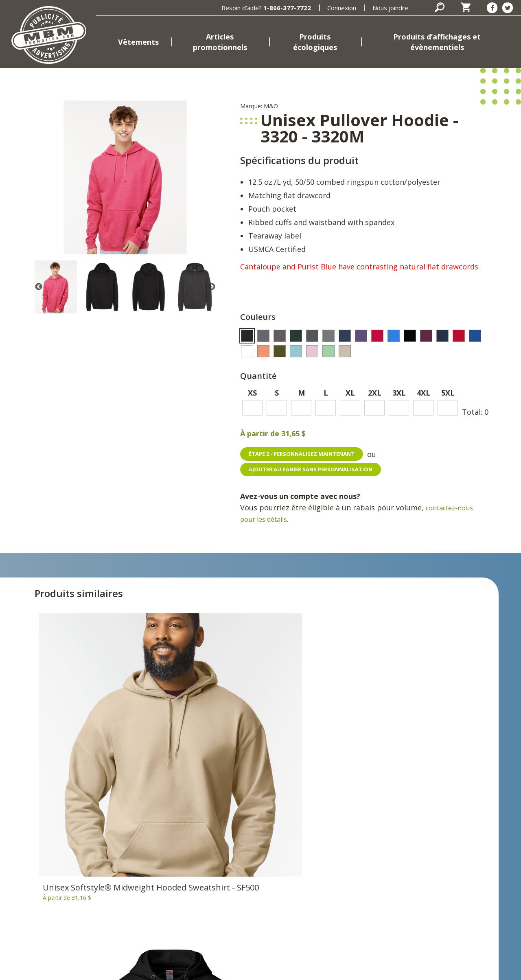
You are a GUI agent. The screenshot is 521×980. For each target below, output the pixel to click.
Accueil (175, 820)
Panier (325, 832)
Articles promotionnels (220, 42)
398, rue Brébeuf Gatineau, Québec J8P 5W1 (35, 901)
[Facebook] (492, 8)
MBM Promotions (192, 889)
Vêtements (138, 42)
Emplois (177, 914)
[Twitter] (508, 8)
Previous (39, 287)
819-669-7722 (83, 921)
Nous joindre (390, 8)
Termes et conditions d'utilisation (278, 969)
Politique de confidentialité (178, 969)
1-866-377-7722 (287, 8)
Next (212, 287)
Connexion (342, 8)
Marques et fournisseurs (203, 901)
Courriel (19, 934)
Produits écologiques (315, 42)
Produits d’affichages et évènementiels (437, 42)
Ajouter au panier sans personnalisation (316, 470)
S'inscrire (437, 871)
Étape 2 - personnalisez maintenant (307, 454)
